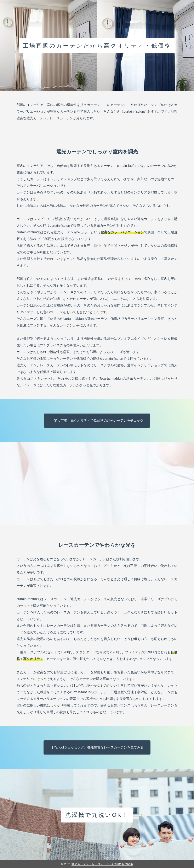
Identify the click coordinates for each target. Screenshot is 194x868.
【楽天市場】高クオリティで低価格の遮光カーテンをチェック (97, 420)
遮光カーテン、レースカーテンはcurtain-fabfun (102, 864)
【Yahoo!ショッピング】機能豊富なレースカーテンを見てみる (97, 747)
